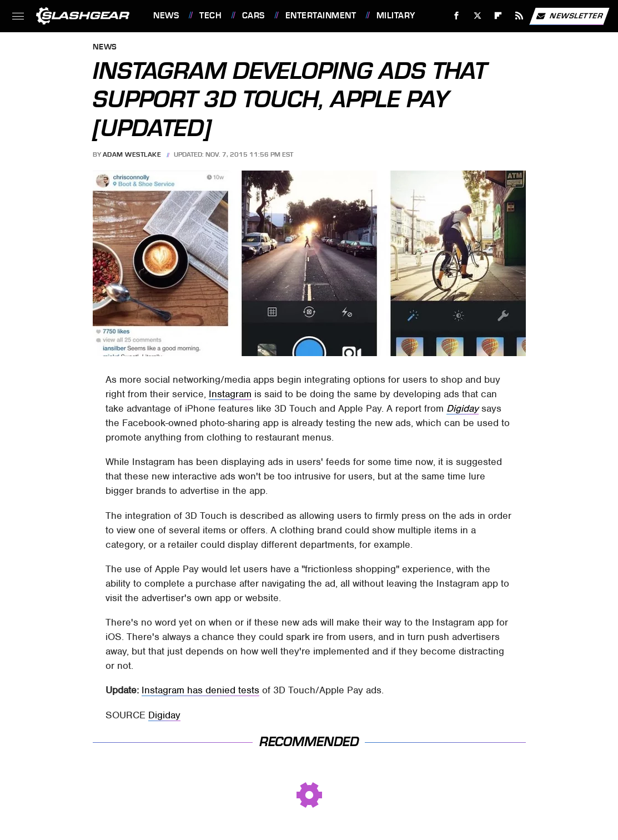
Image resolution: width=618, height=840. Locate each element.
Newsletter (569, 16)
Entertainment (321, 16)
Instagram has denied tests (200, 690)
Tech (210, 16)
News (166, 16)
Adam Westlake (132, 154)
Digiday (463, 408)
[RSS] (519, 16)
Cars (253, 16)
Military (396, 16)
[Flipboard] (498, 16)
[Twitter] (477, 16)
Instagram (230, 394)
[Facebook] (457, 16)
